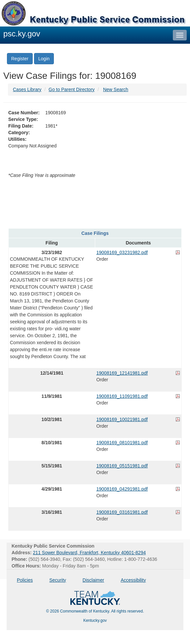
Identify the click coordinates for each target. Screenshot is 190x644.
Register (20, 59)
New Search (116, 89)
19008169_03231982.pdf (122, 252)
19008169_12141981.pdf (122, 373)
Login (44, 59)
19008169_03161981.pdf (122, 512)
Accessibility (133, 580)
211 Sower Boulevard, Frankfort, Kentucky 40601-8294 (90, 553)
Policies (25, 580)
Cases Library (27, 89)
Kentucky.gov (95, 620)
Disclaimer (93, 580)
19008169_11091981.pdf (122, 396)
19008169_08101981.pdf (122, 443)
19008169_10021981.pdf (122, 419)
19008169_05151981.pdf (122, 466)
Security (58, 580)
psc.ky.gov (22, 34)
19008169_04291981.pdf (122, 489)
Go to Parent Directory (72, 89)
